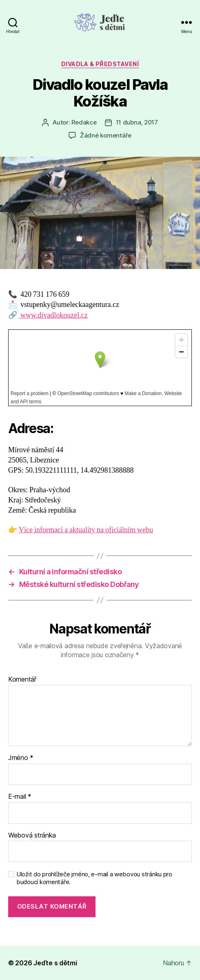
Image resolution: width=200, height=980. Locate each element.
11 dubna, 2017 (137, 122)
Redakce (84, 122)
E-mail (20, 797)
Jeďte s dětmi (55, 963)
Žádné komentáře (106, 135)
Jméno (21, 758)
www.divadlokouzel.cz (53, 315)
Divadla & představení (100, 64)
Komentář (22, 680)
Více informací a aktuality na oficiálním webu (86, 530)
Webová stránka (32, 836)
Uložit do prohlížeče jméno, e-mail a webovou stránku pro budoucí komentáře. (94, 878)
